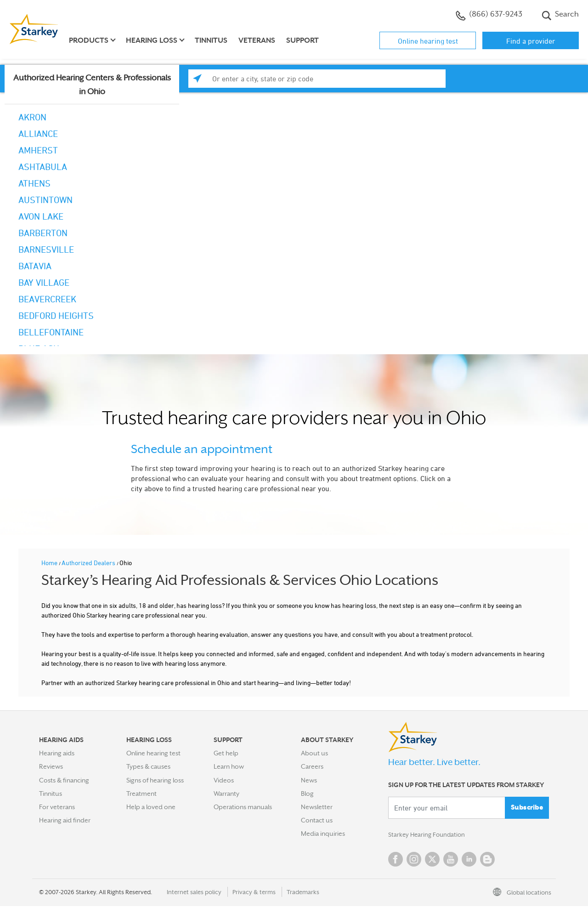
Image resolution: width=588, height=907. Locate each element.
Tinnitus (211, 40)
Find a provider (531, 41)
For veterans (57, 807)
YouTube (451, 860)
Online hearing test (428, 41)
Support (302, 40)
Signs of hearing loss (155, 780)
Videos (224, 780)
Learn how (229, 766)
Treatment (141, 794)
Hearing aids (57, 753)
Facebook (396, 860)
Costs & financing (64, 780)
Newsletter (317, 807)
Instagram (414, 860)
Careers (312, 766)
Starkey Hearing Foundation (428, 835)
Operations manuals (243, 807)
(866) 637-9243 (489, 15)
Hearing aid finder (65, 820)
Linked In (469, 860)
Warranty (226, 794)
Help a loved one (151, 807)
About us (314, 753)
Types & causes (148, 766)
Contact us (317, 820)
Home (50, 563)
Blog (307, 794)
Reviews (51, 766)
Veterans (257, 40)
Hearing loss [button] (152, 40)
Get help (226, 753)
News (309, 780)
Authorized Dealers (89, 563)
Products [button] (89, 40)
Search (560, 15)
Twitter (432, 860)
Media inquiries (323, 833)
